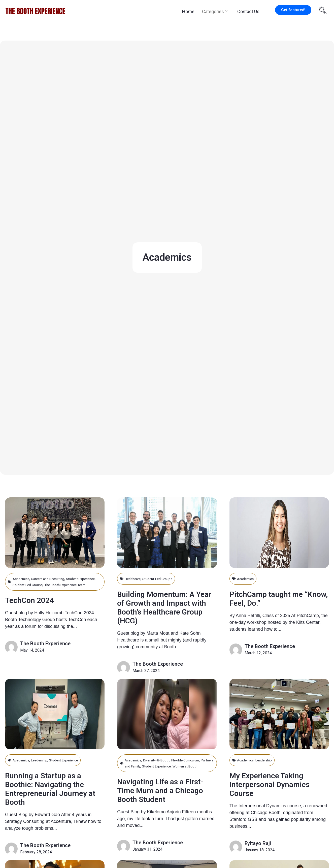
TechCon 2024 (34, 606)
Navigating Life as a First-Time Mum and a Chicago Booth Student (163, 805)
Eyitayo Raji (258, 852)
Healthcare (134, 579)
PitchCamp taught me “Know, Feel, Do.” (273, 598)
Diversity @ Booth (162, 769)
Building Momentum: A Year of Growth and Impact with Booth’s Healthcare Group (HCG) (165, 607)
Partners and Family (142, 775)
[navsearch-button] (323, 11)
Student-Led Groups (52, 585)
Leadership (44, 769)
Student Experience (73, 769)
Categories (215, 11)
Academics (22, 579)
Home (188, 11)
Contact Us (248, 11)
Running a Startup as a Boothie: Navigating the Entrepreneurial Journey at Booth (53, 797)
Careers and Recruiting (54, 579)
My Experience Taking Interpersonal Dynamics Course (276, 793)
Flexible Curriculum (196, 769)
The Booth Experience (45, 650)
